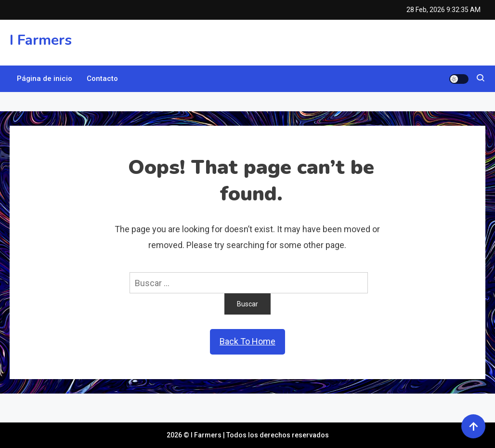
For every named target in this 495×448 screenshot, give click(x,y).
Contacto (102, 79)
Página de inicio (45, 79)
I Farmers (41, 40)
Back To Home (247, 341)
